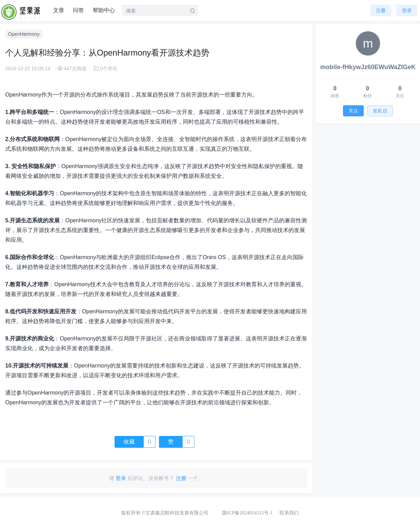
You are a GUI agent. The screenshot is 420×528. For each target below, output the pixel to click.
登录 (407, 10)
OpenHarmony (24, 34)
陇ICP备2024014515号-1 (247, 513)
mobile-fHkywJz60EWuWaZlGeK (368, 67)
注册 (381, 10)
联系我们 (289, 513)
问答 (78, 10)
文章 (59, 10)
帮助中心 (104, 10)
